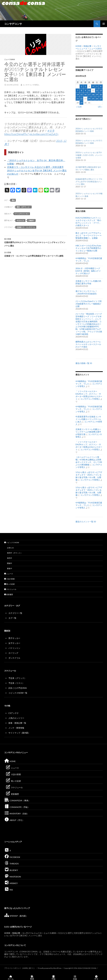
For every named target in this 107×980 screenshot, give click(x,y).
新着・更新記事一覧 (17, 723)
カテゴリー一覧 (15, 613)
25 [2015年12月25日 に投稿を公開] (93, 99)
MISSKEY (11, 883)
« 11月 (79, 107)
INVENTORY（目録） (16, 814)
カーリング (13, 653)
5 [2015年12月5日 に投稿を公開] (97, 86)
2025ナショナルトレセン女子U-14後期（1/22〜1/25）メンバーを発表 (89, 155)
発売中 (10, 558)
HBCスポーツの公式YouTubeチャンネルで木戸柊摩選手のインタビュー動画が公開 (88, 248)
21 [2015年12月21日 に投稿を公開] (78, 99)
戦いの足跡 (9, 584)
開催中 (10, 563)
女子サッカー (14, 643)
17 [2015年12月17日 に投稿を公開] (89, 95)
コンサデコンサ (13, 24)
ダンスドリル (14, 658)
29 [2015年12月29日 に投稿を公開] (81, 103)
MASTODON (13, 877)
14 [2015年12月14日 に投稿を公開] (78, 95)
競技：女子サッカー (24, 207)
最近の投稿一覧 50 (84, 363)
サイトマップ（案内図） (19, 733)
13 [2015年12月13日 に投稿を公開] (101, 90)
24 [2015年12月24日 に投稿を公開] (89, 99)
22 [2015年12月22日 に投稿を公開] (81, 99)
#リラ (51, 131)
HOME (79, 46)
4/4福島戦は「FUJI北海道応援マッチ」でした (89, 259)
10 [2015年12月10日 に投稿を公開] (89, 90)
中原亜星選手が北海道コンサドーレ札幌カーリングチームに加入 (88, 419)
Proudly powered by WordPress (50, 968)
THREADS (11, 864)
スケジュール (10, 589)
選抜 (13, 200)
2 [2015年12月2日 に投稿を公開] (85, 86)
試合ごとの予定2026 (18, 688)
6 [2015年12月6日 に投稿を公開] (101, 86)
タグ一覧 (12, 618)
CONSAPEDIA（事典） (17, 800)
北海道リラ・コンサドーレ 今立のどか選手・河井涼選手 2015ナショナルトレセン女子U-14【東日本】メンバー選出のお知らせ (37, 170)
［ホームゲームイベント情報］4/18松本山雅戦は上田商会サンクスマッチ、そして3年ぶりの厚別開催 (89, 461)
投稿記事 (87, 46)
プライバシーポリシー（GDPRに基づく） (20, 968)
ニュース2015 (10, 59)
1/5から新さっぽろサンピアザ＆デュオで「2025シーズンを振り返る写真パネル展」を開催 (89, 476)
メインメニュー (104, 24)
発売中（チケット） (15, 553)
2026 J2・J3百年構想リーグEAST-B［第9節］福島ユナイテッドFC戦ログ (88, 271)
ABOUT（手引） (14, 820)
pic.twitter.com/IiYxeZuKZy (44, 134)
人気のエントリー (16, 718)
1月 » (100, 107)
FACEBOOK (12, 857)
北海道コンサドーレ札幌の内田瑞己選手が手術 (88, 282)
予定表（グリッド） (17, 678)
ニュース (9, 574)
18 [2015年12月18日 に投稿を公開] (93, 95)
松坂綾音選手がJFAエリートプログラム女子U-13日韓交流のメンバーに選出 (89, 182)
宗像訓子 (31, 220)
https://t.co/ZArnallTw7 (17, 134)
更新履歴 (9, 594)
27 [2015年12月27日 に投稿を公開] (101, 99)
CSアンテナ (14, 713)
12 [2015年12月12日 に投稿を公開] (97, 90)
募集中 (10, 568)
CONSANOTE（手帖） (17, 807)
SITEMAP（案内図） (16, 916)
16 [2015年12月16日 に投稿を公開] (85, 95)
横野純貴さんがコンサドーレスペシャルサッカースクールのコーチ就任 (88, 344)
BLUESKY (11, 870)
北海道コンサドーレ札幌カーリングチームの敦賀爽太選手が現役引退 (88, 432)
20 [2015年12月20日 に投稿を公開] (101, 95)
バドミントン (14, 648)
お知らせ (10, 548)
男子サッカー (14, 638)
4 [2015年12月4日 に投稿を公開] (93, 86)
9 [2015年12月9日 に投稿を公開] (85, 90)
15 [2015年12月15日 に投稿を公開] (81, 95)
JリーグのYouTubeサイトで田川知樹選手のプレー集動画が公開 (89, 304)
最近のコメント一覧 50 (86, 522)
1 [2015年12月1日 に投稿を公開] (81, 86)
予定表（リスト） (16, 683)
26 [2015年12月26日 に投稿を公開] (97, 99)
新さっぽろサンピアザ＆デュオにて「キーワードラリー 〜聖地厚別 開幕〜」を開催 (89, 235)
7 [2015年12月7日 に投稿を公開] (78, 90)
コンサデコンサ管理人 (31, 85)
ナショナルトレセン (22, 214)
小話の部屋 (9, 579)
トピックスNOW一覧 (18, 693)
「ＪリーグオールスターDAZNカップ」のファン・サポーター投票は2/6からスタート (89, 395)
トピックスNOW (12, 542)
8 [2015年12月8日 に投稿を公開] (81, 90)
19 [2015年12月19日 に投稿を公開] (97, 95)
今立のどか (21, 220)
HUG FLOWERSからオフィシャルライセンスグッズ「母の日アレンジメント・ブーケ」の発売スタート (88, 222)
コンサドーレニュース (32, 933)
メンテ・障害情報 (16, 728)
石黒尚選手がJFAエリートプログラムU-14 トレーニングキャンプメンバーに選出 (36, 242)
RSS (9, 890)
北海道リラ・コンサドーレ (26, 227)
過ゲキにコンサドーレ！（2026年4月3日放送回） (87, 292)
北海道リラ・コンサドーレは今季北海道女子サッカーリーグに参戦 (36, 254)
